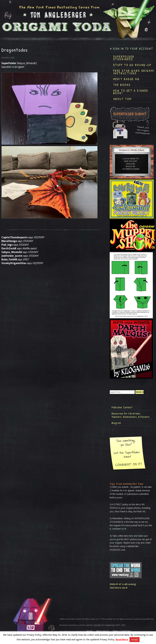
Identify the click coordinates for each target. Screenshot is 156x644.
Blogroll (116, 423)
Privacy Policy (103, 631)
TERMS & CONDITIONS (122, 631)
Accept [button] (135, 640)
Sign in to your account (133, 49)
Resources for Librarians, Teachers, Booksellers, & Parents (131, 415)
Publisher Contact (122, 407)
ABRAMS (89, 631)
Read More (122, 640)
